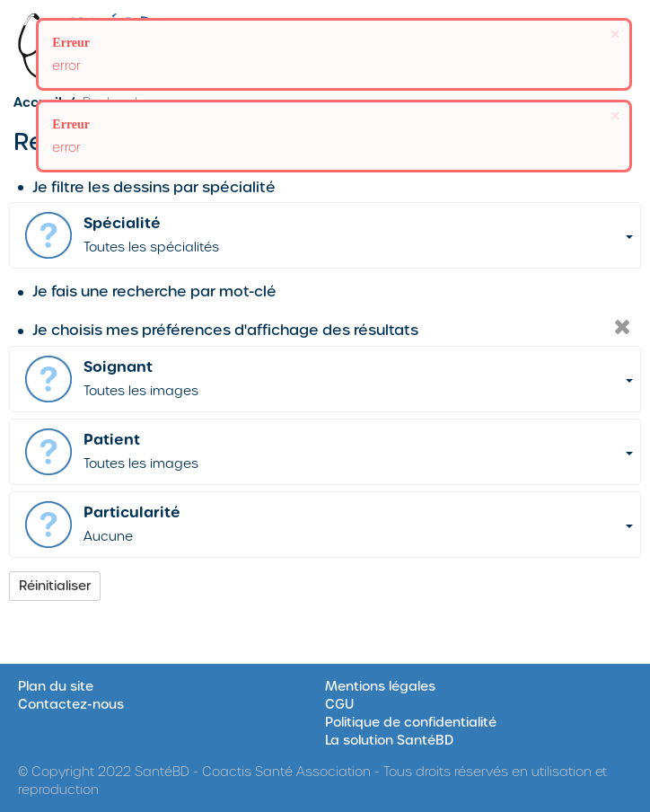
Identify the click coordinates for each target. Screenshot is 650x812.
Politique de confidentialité (411, 722)
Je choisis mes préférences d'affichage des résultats (218, 331)
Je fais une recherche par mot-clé (147, 292)
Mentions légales (380, 686)
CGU (339, 704)
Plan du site (56, 686)
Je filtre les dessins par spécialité (147, 188)
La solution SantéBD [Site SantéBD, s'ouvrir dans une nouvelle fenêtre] (389, 740)
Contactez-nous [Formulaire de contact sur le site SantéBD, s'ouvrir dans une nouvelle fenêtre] (71, 704)
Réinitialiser (55, 586)
